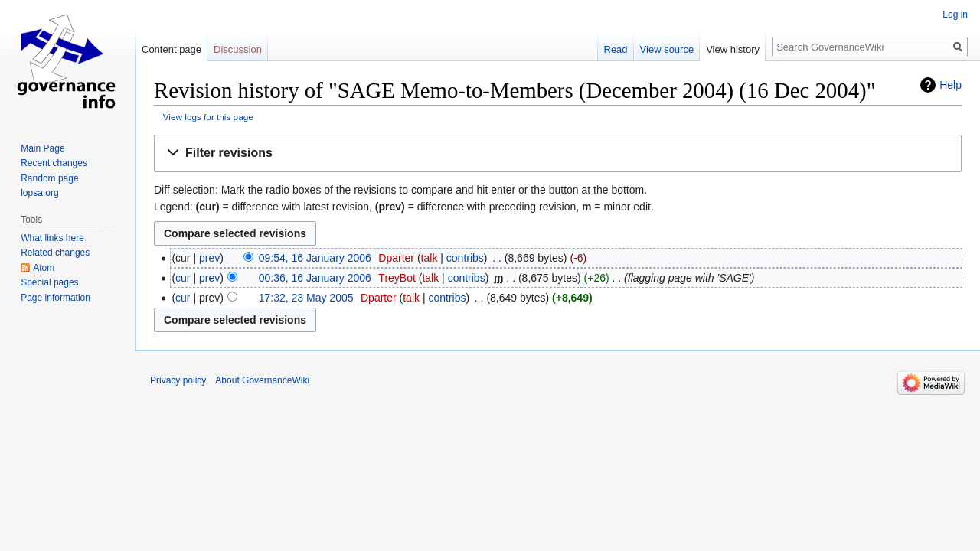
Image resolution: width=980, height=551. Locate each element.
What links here (52, 238)
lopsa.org (39, 193)
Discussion (238, 49)
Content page (171, 49)
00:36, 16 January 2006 (315, 278)
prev (209, 258)
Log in (955, 15)
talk (430, 258)
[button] (558, 153)
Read (616, 49)
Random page (49, 178)
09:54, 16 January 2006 (315, 258)
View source (667, 49)
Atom (44, 268)
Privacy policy (178, 380)
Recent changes (54, 163)
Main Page (42, 148)
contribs (465, 258)
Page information (56, 298)
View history (733, 49)
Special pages (49, 282)
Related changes (55, 253)
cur (183, 278)
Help (951, 85)
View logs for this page (208, 117)
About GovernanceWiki (262, 380)
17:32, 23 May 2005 (306, 298)
